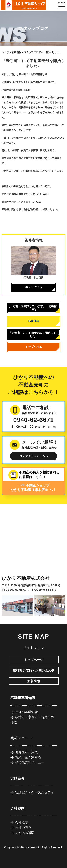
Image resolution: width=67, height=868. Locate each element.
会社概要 (22, 822)
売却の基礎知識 (27, 712)
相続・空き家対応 (28, 757)
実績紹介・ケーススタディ (35, 792)
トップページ (34, 660)
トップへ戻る (33, 347)
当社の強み (23, 828)
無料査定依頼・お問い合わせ (34, 671)
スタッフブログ (32, 52)
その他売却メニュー (30, 762)
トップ (5, 52)
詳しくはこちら (33, 287)
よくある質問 (25, 833)
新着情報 (16, 52)
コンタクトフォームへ (34, 456)
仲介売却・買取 (27, 752)
